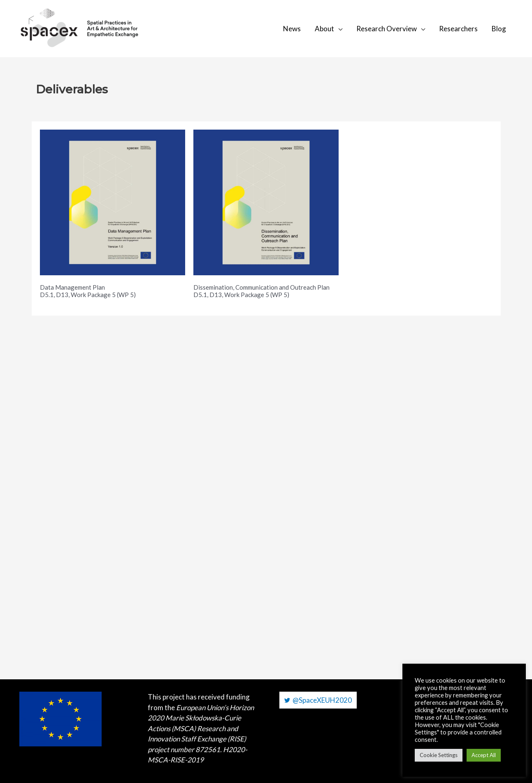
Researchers (458, 29)
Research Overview (387, 29)
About (324, 29)
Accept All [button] (484, 755)
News (292, 29)
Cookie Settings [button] (439, 755)
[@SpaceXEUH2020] (318, 700)
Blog (499, 29)
